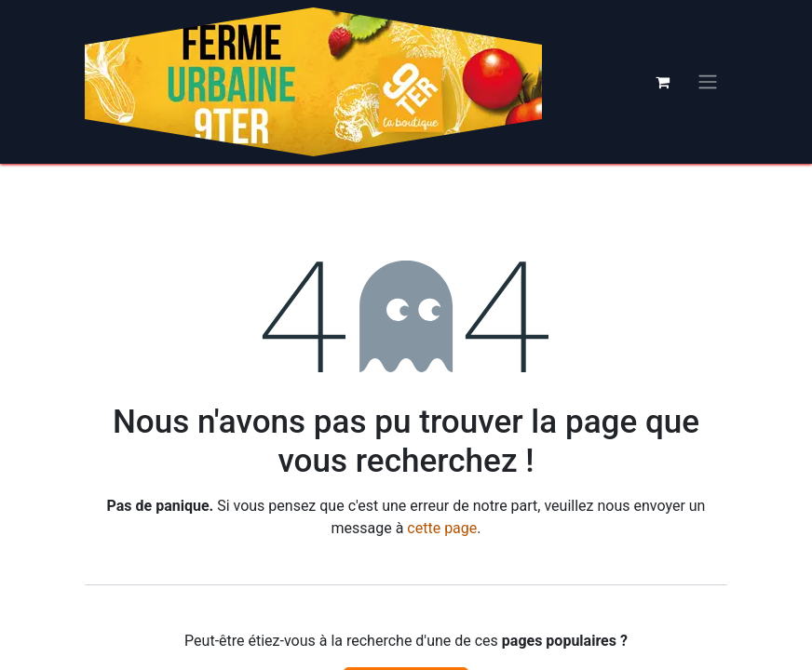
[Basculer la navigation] (708, 82)
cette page (442, 528)
